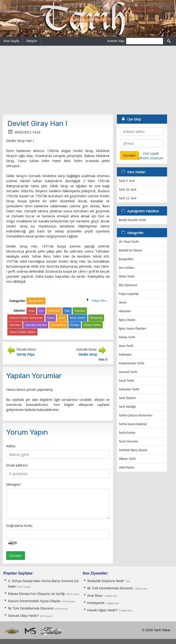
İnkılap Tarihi (127, 337)
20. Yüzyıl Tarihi (129, 242)
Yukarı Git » (99, 301)
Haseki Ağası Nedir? (103, 610)
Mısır (62, 318)
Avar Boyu (95, 596)
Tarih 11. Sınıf (127, 198)
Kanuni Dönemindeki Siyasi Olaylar (34, 601)
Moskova (96, 318)
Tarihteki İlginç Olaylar (133, 450)
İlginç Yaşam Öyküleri (132, 329)
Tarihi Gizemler (128, 441)
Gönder (16, 556)
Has (67, 311)
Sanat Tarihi (126, 381)
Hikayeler (125, 311)
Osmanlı (15, 325)
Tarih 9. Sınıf (127, 181)
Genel (122, 302)
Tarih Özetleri (127, 398)
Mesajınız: (14, 484)
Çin (41, 311)
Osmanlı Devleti (36, 325)
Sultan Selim (92, 325)
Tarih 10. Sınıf (127, 190)
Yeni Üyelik (151, 153)
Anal (32, 311)
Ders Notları (126, 268)
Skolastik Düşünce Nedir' (106, 581)
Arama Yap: (116, 41)
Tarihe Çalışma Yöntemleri (136, 415)
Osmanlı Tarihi (128, 372)
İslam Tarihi (126, 346)
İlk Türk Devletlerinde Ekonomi (31, 608)
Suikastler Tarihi (129, 389)
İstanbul (80, 311)
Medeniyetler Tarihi (131, 363)
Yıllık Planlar (126, 467)
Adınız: (11, 446)
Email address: (17, 465)
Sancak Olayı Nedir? (23, 616)
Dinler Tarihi (127, 276)
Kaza (51, 318)
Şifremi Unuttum (151, 158)
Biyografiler (126, 259)
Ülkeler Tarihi (127, 459)
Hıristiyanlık (96, 603)
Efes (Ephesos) (128, 285)
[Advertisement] (88, 80)
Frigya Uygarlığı (129, 294)
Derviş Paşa (25, 354)
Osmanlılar (58, 325)
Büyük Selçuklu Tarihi (132, 220)
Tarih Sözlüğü (127, 407)
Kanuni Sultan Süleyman (26, 318)
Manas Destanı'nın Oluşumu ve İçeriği (36, 594)
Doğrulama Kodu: (19, 525)
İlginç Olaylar (127, 320)
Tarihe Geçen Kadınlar (133, 424)
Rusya (75, 325)
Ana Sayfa (11, 41)
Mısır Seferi (78, 318)
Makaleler (125, 355)
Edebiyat (54, 311)
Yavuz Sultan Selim (22, 332)
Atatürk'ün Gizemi (130, 250)
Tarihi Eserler (127, 433)
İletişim (32, 41)
